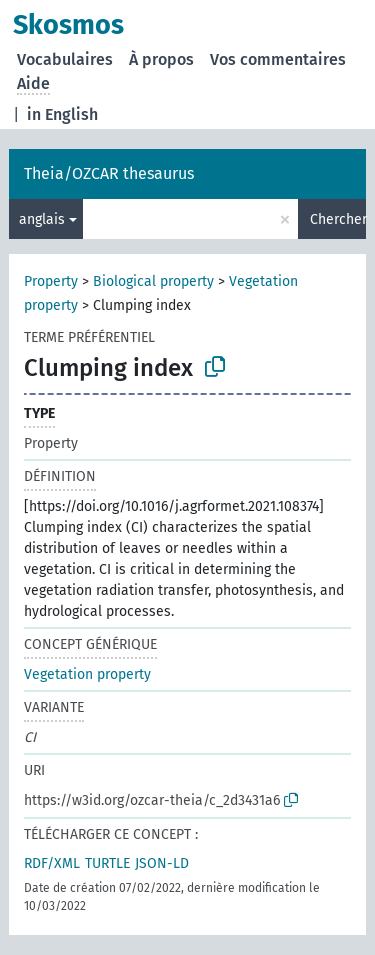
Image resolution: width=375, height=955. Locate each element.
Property (51, 281)
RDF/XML (52, 863)
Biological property (153, 281)
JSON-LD (162, 863)
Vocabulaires (65, 59)
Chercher (338, 219)
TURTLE (107, 863)
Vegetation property (87, 674)
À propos (161, 59)
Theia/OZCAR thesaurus (109, 173)
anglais (42, 219)
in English (62, 114)
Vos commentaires (278, 59)
